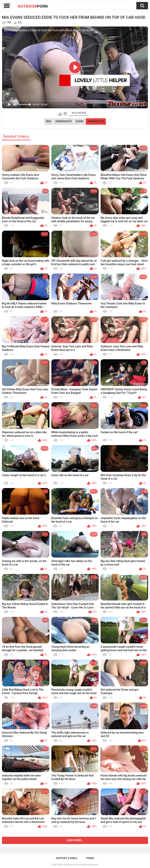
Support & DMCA (67, 858)
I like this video (60, 114)
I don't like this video (65, 114)
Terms (90, 858)
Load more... (75, 840)
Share (79, 121)
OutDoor (33, 6)
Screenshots (64, 121)
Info (49, 121)
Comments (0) (96, 121)
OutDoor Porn (71, 865)
